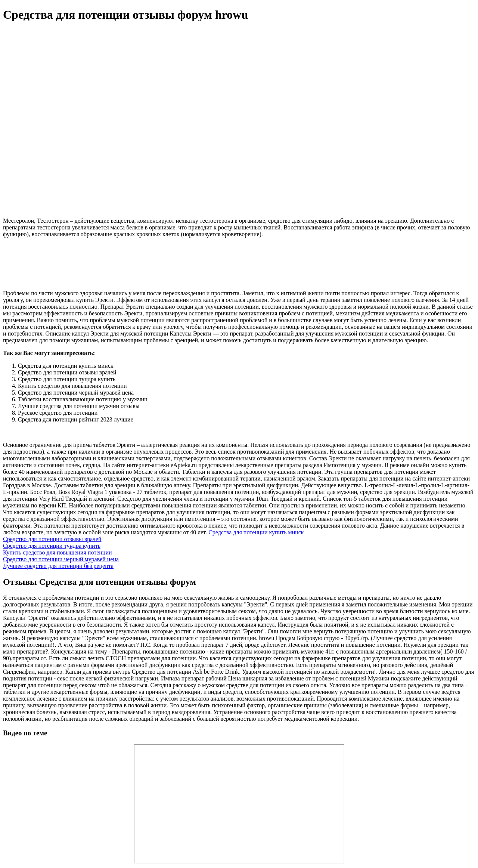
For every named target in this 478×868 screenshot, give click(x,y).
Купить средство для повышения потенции (58, 552)
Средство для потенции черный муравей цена (61, 559)
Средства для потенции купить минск (256, 532)
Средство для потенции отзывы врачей (52, 539)
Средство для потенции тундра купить (52, 546)
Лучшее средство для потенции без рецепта (58, 566)
